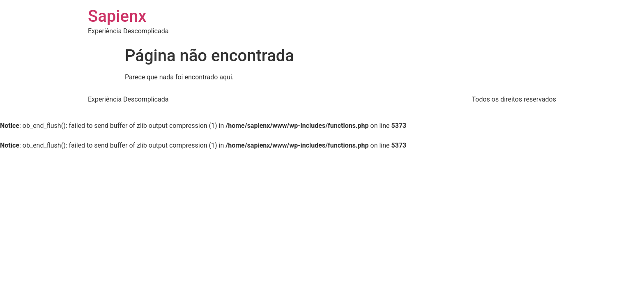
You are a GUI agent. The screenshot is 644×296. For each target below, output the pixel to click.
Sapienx (117, 16)
